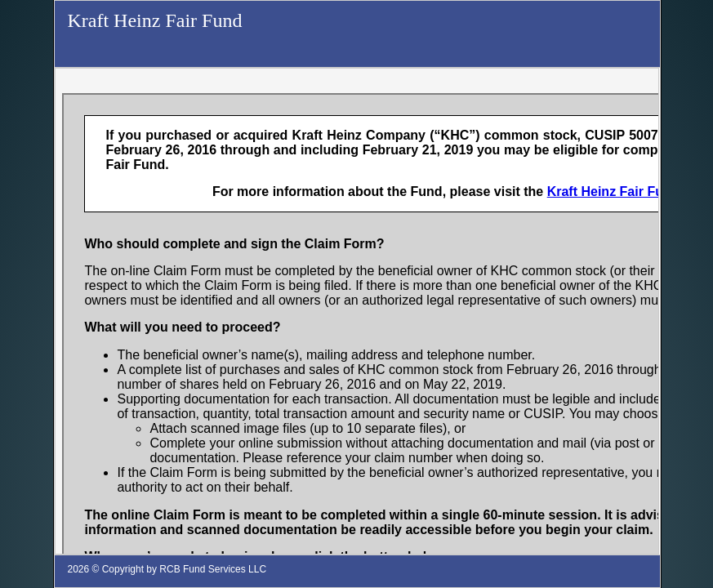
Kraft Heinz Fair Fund (154, 20)
